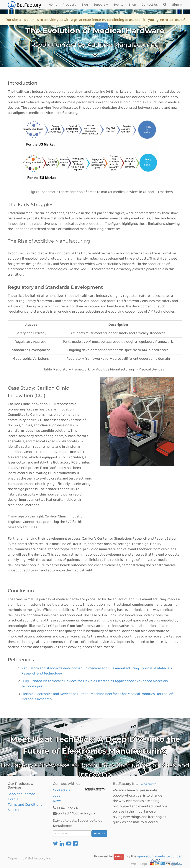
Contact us (61, 790)
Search (13, 810)
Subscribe (99, 834)
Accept (101, 26)
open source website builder (159, 856)
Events (13, 799)
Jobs (56, 795)
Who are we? (149, 784)
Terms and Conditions (25, 805)
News (57, 801)
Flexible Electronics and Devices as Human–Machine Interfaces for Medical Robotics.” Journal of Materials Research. (97, 697)
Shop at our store (21, 794)
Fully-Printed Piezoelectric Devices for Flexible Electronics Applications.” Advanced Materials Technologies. (95, 684)
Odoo (119, 857)
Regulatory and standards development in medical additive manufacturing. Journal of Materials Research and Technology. (97, 671)
